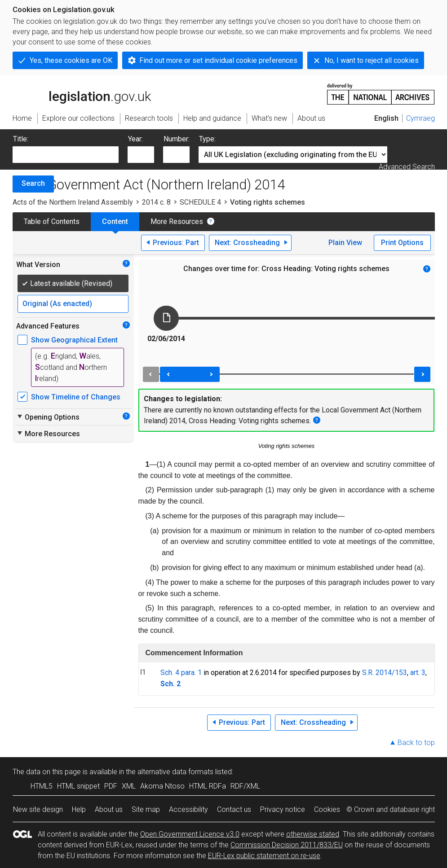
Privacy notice (283, 809)
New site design (38, 809)
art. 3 (418, 673)
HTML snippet (78, 786)
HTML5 (42, 786)
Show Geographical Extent (74, 340)
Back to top (416, 743)
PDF (111, 786)
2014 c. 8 (156, 202)
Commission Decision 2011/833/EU (287, 845)
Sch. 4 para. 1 (181, 673)
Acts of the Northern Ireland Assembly (73, 202)
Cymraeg (420, 118)
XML (129, 786)
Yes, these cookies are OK (71, 60)
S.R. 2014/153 (385, 673)
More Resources (177, 221)
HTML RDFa (208, 786)
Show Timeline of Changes (76, 397)
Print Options (402, 243)
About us (109, 809)
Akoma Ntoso (162, 786)
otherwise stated (313, 834)
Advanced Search (407, 167)
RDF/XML (245, 786)
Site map (146, 809)
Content (115, 221)
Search (33, 183)
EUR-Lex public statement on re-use (264, 856)
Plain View (345, 243)
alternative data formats (175, 772)
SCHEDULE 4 (200, 202)
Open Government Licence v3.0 (190, 834)
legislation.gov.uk (82, 93)
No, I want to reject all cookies (372, 60)
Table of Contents (52, 221)
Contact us (234, 809)
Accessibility (188, 809)
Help (79, 809)
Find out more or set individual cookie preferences (218, 60)
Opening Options (48, 417)
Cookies (327, 809)
